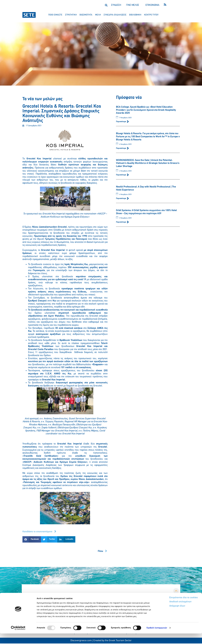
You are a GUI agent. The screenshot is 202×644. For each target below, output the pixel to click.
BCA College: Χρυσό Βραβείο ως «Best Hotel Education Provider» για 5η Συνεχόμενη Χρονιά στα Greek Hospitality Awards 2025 (146, 110)
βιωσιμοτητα (86, 15)
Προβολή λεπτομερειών (157, 638)
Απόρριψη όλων (167, 617)
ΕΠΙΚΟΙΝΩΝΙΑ (152, 5)
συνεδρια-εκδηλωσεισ (115, 15)
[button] (106, 5)
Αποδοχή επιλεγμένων (170, 613)
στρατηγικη (71, 15)
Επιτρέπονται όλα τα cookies (173, 608)
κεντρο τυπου (151, 15)
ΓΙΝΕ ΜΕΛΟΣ (133, 5)
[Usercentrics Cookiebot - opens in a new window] (18, 639)
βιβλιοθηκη (135, 15)
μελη (98, 15)
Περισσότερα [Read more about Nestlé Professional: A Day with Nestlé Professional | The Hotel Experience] (121, 198)
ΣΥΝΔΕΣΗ (116, 5)
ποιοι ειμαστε (55, 15)
